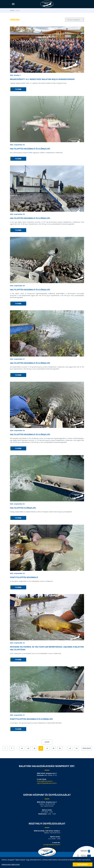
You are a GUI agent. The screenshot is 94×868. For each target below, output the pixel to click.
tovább (18, 89)
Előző (47, 742)
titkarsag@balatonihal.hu (45, 781)
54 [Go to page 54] (76, 748)
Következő (87, 748)
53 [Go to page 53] (70, 748)
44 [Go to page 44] (28, 748)
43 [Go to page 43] (22, 748)
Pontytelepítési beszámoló (24, 577)
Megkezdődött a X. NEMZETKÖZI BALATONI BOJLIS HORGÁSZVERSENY (42, 79)
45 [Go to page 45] (34, 748)
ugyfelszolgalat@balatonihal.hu (47, 783)
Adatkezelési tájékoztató (11, 864)
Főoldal (12, 11)
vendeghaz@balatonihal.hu (52, 845)
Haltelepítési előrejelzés (23, 508)
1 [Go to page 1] (5, 748)
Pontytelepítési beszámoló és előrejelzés (31, 719)
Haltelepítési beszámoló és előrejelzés (30, 149)
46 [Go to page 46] (41, 748)
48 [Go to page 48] (53, 748)
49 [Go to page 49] (60, 748)
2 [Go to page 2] (11, 748)
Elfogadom (83, 864)
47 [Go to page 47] (47, 748)
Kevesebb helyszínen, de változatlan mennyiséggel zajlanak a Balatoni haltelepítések (47, 648)
